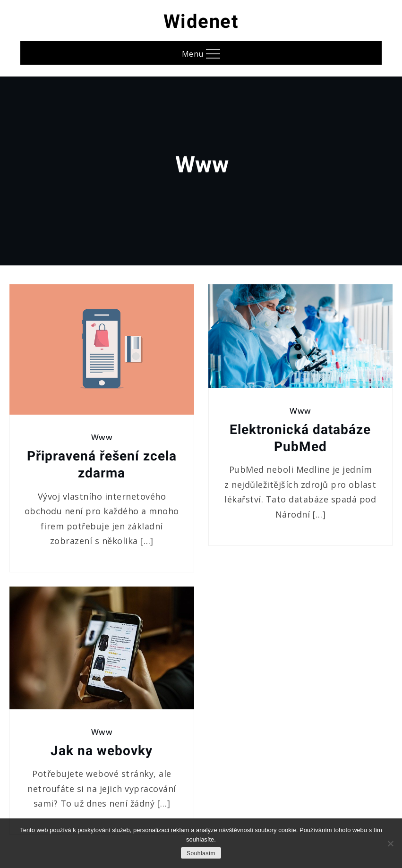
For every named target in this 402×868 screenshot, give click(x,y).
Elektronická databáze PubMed (300, 438)
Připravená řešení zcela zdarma (102, 464)
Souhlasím (201, 853)
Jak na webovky (102, 751)
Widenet (201, 21)
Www (102, 437)
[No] (390, 843)
